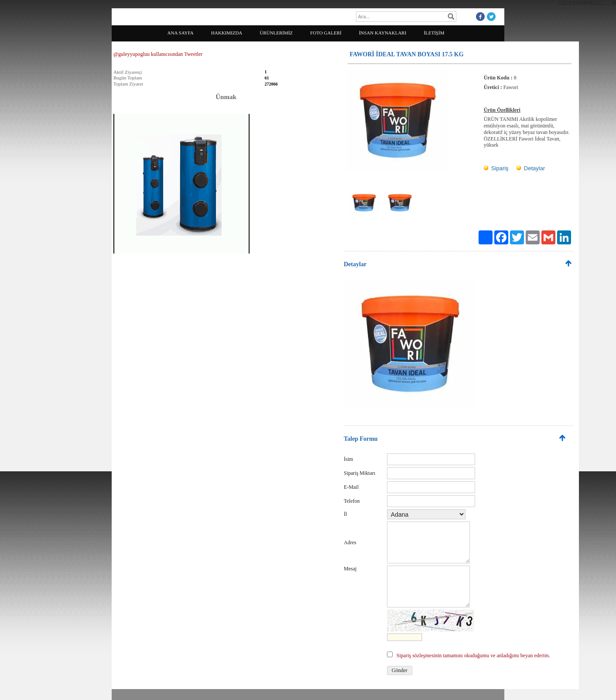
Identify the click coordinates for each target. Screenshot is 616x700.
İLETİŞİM (434, 33)
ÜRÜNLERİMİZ (276, 33)
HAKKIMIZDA (227, 33)
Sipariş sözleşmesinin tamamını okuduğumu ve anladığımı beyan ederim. (473, 655)
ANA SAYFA (181, 33)
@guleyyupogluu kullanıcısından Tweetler (158, 54)
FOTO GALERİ (326, 33)
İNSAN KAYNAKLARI (383, 33)
